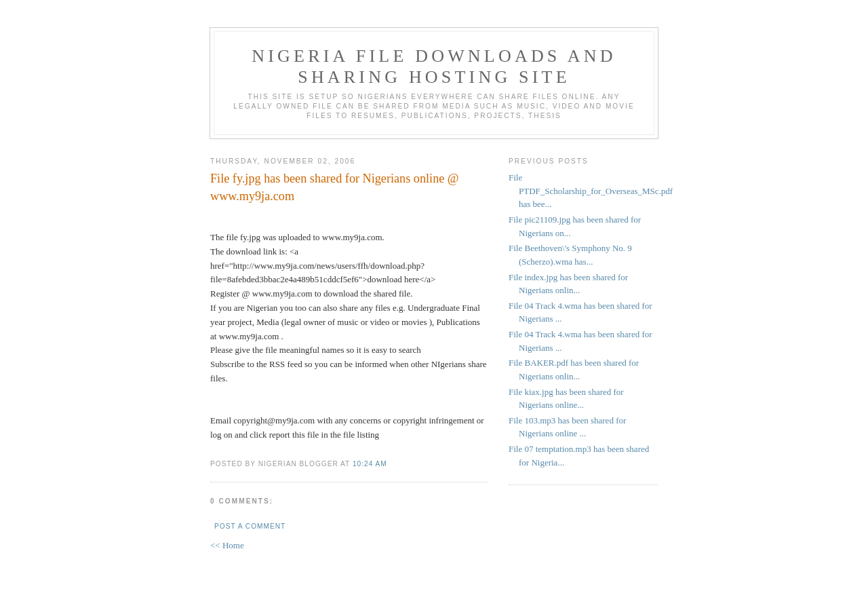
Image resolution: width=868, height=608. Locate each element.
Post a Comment (250, 526)
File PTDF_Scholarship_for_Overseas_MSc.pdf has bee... (591, 191)
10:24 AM (370, 464)
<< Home (227, 545)
